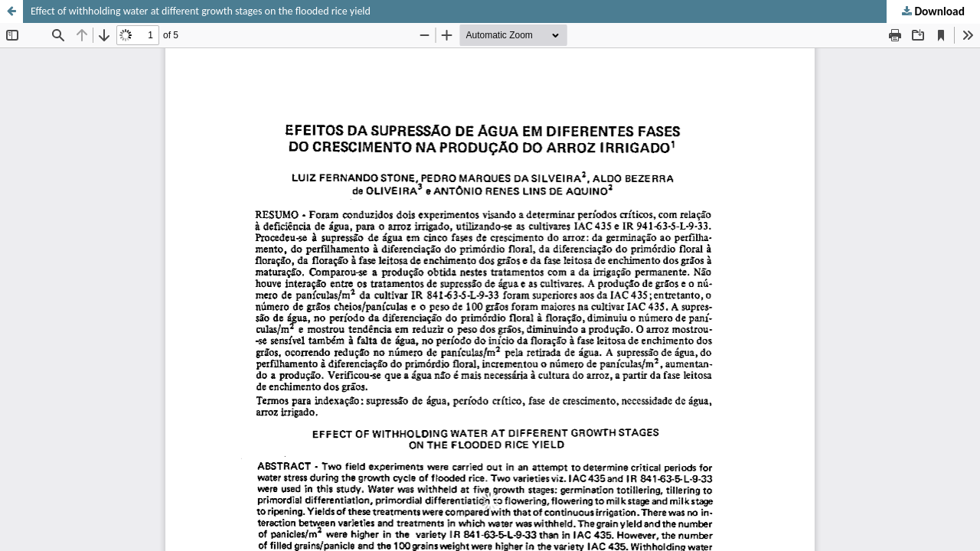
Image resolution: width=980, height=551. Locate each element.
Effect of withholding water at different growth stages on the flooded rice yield (201, 11)
